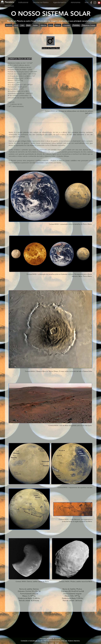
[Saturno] (43, 25)
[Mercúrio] (9, 25)
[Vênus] (16, 25)
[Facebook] (91, 3)
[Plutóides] (76, 25)
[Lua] (22, 25)
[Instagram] (95, 3)
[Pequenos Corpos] (89, 25)
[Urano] (51, 25)
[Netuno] (58, 25)
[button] (28, 25)
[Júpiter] (35, 25)
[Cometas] (67, 25)
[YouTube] (99, 3)
